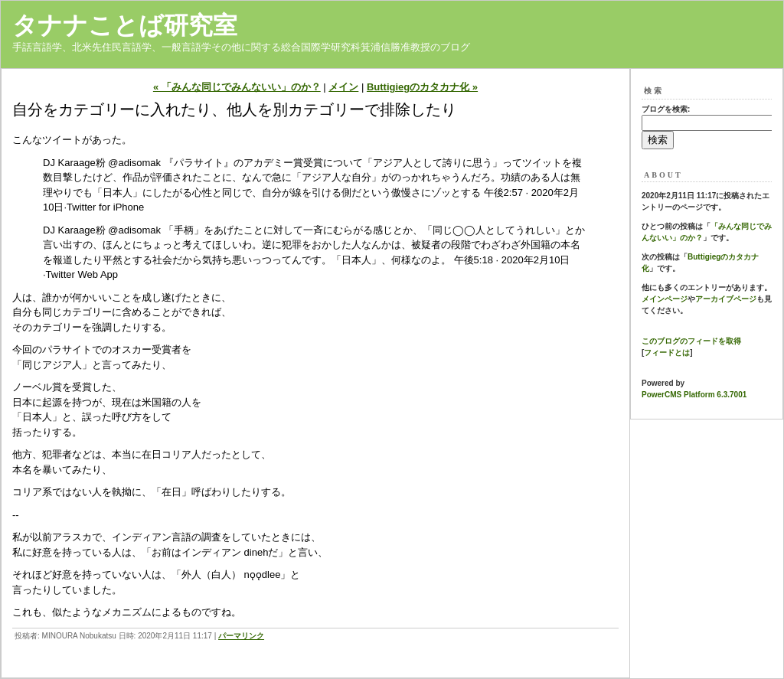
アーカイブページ (726, 299)
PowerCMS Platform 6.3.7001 (694, 395)
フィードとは (667, 353)
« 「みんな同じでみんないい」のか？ (237, 87)
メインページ (665, 299)
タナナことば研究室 (125, 25)
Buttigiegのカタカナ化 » (422, 87)
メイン (343, 87)
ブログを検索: (666, 109)
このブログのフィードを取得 (691, 341)
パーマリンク (241, 636)
